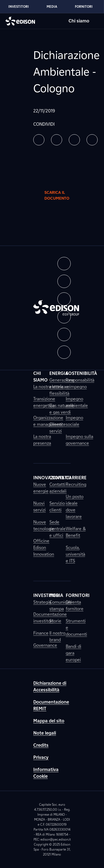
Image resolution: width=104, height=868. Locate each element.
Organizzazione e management (48, 421)
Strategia (42, 602)
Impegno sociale (74, 421)
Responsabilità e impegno (80, 383)
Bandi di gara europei (73, 653)
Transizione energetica (44, 402)
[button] (39, 140)
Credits (41, 745)
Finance (41, 633)
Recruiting (76, 484)
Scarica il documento (61, 195)
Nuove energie (41, 488)
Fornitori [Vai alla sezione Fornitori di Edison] (84, 7)
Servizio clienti (57, 507)
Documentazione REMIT (51, 705)
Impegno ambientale (77, 402)
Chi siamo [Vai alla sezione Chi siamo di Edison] (79, 21)
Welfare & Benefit (76, 532)
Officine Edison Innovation (44, 548)
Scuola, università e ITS (75, 554)
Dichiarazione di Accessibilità (50, 687)
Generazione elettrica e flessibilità (62, 387)
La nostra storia (48, 387)
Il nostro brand (57, 636)
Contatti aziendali (58, 488)
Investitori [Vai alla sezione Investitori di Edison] (19, 7)
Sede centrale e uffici (58, 529)
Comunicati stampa (61, 605)
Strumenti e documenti (76, 628)
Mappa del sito (49, 721)
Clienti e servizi (58, 428)
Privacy (41, 757)
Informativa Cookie (46, 773)
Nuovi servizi (40, 507)
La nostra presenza (42, 440)
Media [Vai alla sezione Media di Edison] (52, 7)
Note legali (45, 733)
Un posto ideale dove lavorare (75, 507)
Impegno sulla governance (79, 440)
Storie (55, 621)
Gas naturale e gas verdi (62, 409)
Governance (45, 645)
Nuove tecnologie (44, 525)
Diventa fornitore (75, 605)
